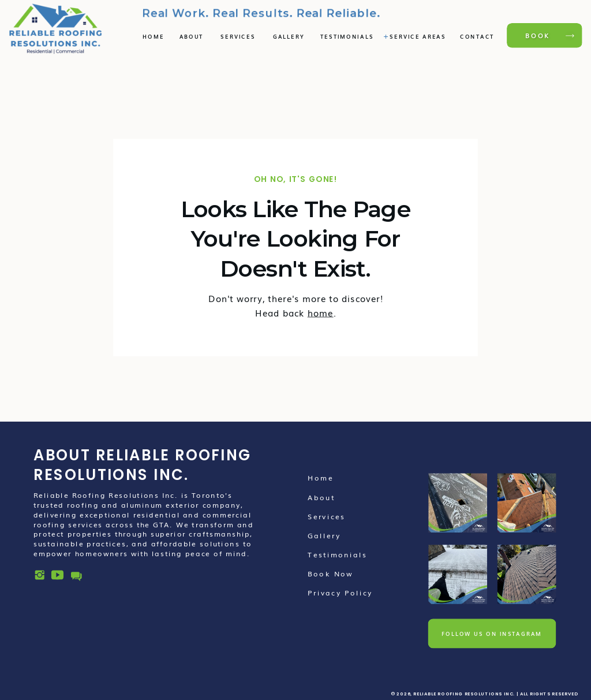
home (321, 312)
